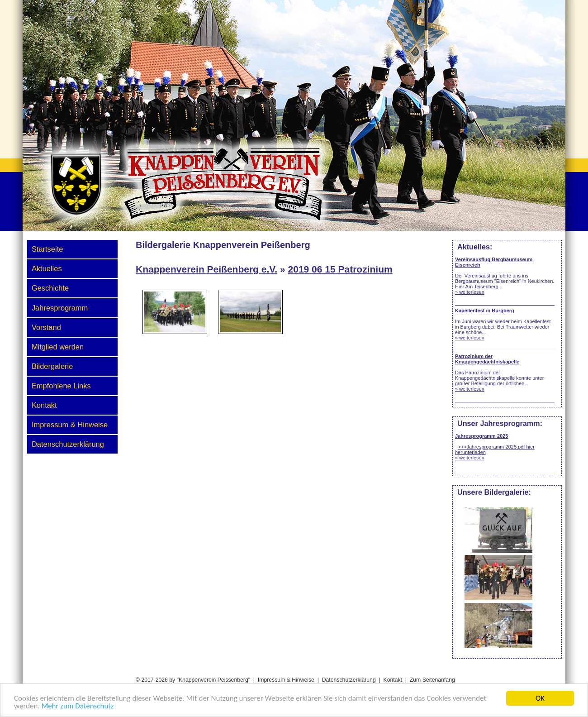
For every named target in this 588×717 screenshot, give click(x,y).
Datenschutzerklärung (68, 444)
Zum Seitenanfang (432, 680)
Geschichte (50, 288)
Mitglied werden (58, 347)
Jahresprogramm (60, 308)
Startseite (47, 249)
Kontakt (44, 405)
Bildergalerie (52, 366)
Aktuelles (47, 268)
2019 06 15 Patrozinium (340, 269)
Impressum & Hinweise (70, 425)
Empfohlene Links (61, 386)
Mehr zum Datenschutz (78, 706)
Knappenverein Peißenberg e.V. (206, 269)
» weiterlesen (470, 292)
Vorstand (46, 327)
